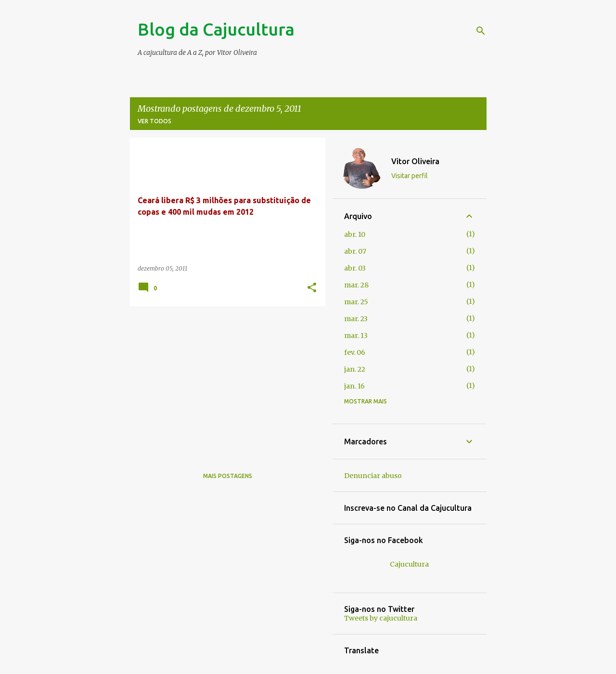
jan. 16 (354, 386)
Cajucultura (409, 564)
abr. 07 (355, 251)
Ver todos (154, 121)
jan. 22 (355, 369)
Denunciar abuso (373, 476)
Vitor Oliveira (415, 161)
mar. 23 (356, 319)
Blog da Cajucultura (216, 29)
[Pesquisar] (481, 31)
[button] (312, 288)
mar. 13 (356, 336)
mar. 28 (356, 285)
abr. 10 (355, 234)
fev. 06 (355, 352)
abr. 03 (355, 268)
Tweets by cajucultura (381, 618)
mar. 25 (356, 302)
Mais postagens (228, 476)
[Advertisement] (224, 381)
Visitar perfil (410, 176)
